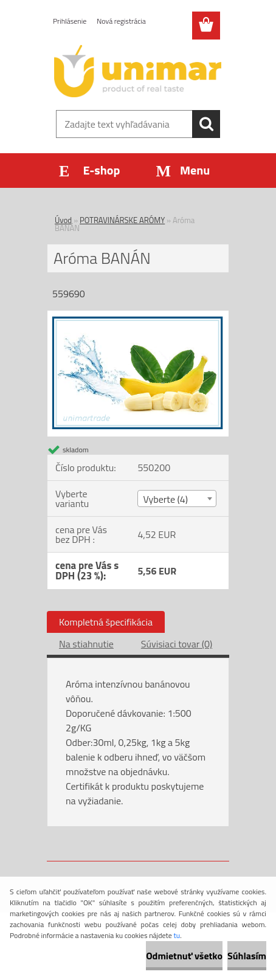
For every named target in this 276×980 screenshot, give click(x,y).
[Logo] (138, 71)
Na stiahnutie (86, 644)
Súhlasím (247, 956)
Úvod (63, 220)
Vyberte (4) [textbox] (165, 499)
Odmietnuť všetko (184, 956)
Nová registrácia (121, 21)
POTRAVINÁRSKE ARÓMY (122, 220)
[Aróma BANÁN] (138, 316)
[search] (206, 124)
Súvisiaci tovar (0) (177, 644)
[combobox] (177, 499)
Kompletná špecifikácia (106, 622)
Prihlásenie (70, 21)
